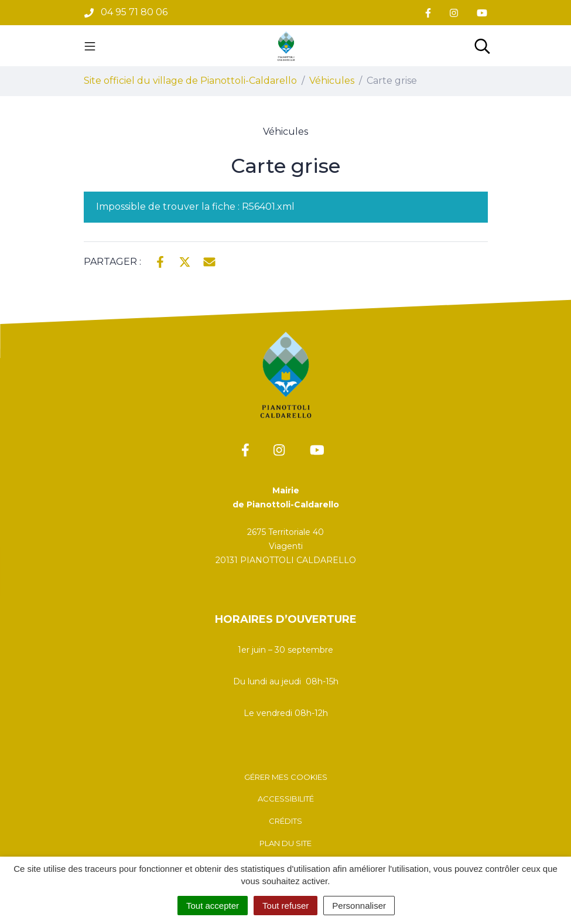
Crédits (285, 821)
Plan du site (285, 843)
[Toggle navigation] (90, 46)
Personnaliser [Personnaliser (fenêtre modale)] (359, 906)
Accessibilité (286, 799)
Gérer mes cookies (286, 777)
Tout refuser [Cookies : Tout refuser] (285, 906)
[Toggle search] (482, 46)
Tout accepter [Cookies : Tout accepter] (213, 906)
